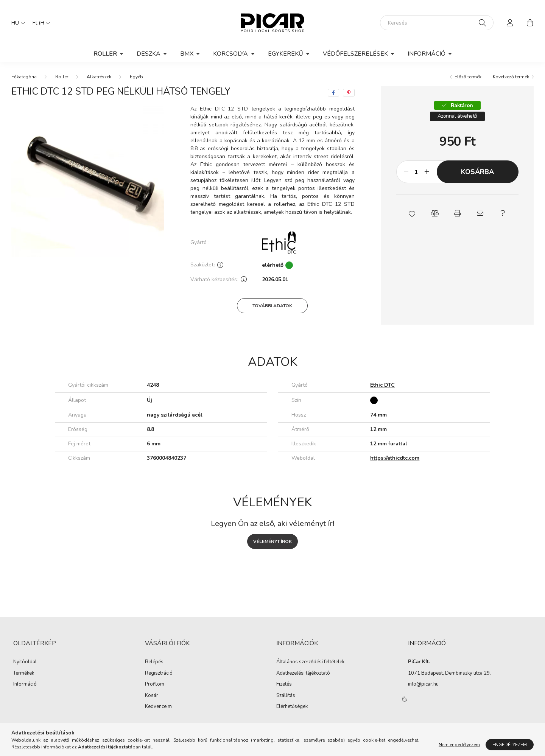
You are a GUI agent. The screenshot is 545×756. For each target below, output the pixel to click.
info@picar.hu (423, 684)
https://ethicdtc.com (395, 458)
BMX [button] (188, 54)
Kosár (152, 696)
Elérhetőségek (292, 707)
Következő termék (511, 77)
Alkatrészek (99, 77)
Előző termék (468, 77)
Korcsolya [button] (231, 54)
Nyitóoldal (25, 662)
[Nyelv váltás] (16, 23)
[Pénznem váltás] (39, 23)
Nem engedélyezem (459, 745)
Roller (62, 77)
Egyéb (136, 77)
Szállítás (286, 696)
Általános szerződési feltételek (310, 662)
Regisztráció (159, 674)
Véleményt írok (272, 541)
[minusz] (406, 172)
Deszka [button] (149, 54)
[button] (412, 213)
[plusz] (427, 172)
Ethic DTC (382, 385)
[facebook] (333, 93)
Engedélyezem (510, 745)
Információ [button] (427, 54)
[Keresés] (437, 23)
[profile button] (510, 23)
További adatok (272, 306)
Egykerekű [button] (286, 54)
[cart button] (530, 23)
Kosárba (477, 172)
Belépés (154, 662)
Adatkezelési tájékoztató (303, 674)
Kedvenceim (158, 707)
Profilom (155, 684)
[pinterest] (349, 93)
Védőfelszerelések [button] (356, 54)
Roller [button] (106, 54)
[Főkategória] (24, 77)
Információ (25, 684)
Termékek (24, 674)
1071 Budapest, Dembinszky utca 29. (449, 673)
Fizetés (284, 684)
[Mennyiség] (417, 172)
